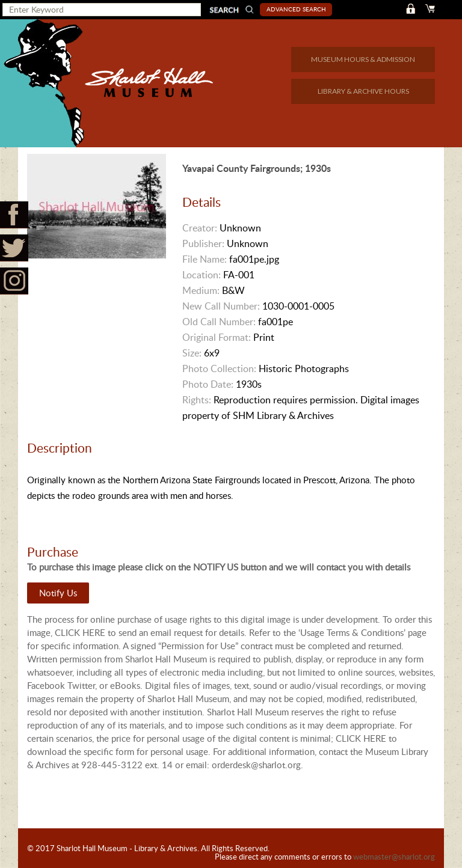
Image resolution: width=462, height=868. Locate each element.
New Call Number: (221, 306)
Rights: (197, 400)
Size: (192, 353)
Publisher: (203, 243)
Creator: (200, 228)
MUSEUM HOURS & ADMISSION (363, 59)
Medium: (201, 290)
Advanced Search (296, 9)
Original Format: (217, 337)
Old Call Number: (219, 322)
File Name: (205, 259)
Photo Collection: (219, 368)
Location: (202, 275)
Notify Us (58, 593)
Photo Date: (208, 384)
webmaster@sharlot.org (394, 857)
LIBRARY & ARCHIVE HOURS (363, 91)
